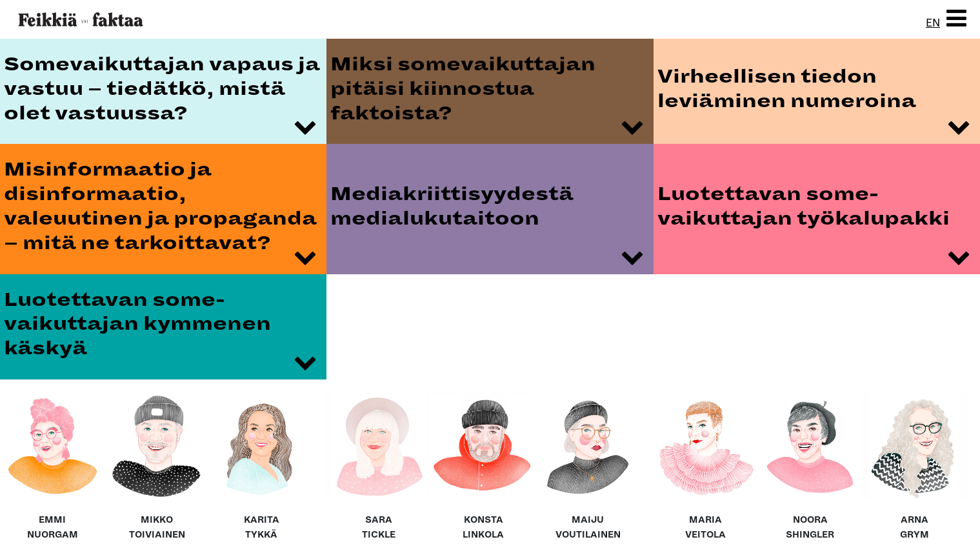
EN (933, 23)
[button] (956, 19)
